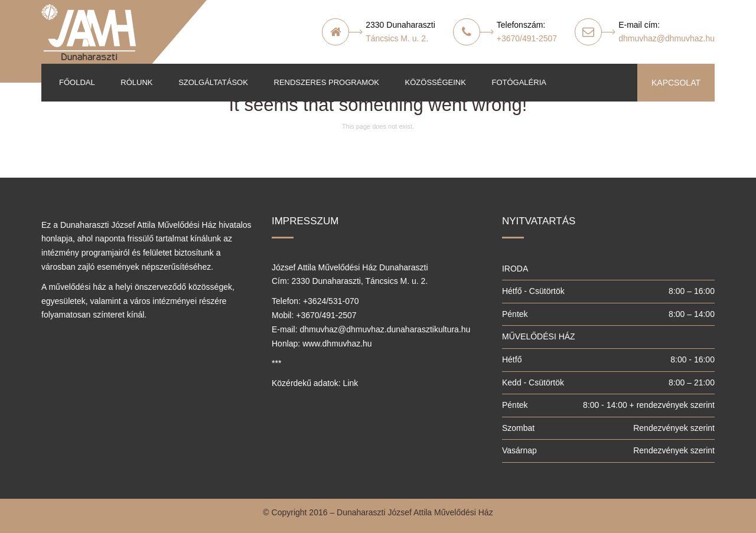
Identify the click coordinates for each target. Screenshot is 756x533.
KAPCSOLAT (676, 83)
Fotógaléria (519, 82)
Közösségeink (436, 82)
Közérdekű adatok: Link (315, 383)
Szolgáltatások (213, 82)
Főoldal (77, 82)
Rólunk (136, 82)
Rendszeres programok (327, 82)
